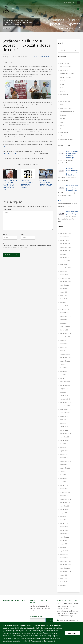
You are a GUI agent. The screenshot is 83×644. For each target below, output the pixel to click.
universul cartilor (66, 101)
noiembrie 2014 (65, 406)
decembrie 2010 (66, 534)
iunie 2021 (64, 254)
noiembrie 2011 (65, 502)
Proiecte (63, 129)
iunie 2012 (64, 478)
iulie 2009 (63, 578)
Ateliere (50, 57)
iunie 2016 (64, 371)
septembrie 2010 (66, 540)
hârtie (62, 105)
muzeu (63, 98)
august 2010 (64, 544)
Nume (5, 234)
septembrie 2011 (66, 509)
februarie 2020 (65, 278)
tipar (62, 122)
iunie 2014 (64, 423)
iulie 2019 (63, 295)
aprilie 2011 (64, 523)
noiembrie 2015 (65, 385)
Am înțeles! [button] (72, 633)
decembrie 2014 (66, 402)
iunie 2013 (64, 447)
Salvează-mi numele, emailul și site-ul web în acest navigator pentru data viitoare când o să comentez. (27, 247)
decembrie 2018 (66, 316)
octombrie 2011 (65, 506)
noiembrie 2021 (65, 251)
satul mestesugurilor (39, 57)
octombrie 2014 (65, 409)
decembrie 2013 (66, 433)
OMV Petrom (65, 63)
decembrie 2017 (66, 333)
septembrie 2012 (66, 468)
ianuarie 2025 (65, 237)
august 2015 (64, 389)
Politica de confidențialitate (26, 638)
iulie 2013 (63, 444)
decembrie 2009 (66, 561)
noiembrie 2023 (65, 244)
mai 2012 (63, 482)
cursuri (63, 81)
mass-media (64, 94)
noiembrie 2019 (65, 282)
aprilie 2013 (64, 451)
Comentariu (7, 209)
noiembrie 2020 (65, 261)
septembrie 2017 (66, 337)
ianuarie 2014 (65, 430)
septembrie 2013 (66, 440)
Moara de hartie (66, 67)
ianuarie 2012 (65, 496)
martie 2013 (64, 454)
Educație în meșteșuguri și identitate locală (27, 184)
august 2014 (64, 416)
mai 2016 (63, 375)
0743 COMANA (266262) (64, 606)
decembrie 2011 (66, 499)
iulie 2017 (63, 344)
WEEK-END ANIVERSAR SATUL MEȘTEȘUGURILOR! (45, 183)
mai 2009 (63, 585)
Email (23, 234)
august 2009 (64, 575)
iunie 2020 (64, 271)
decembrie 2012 (66, 461)
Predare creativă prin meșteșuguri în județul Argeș (72, 188)
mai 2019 (63, 302)
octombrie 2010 (65, 537)
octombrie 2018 (65, 320)
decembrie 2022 (66, 247)
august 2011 (64, 513)
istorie (62, 84)
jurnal (62, 125)
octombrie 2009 (65, 568)
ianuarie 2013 (65, 458)
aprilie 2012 (64, 485)
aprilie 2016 (64, 378)
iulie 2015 (63, 392)
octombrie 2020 (65, 264)
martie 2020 (64, 275)
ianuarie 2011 (65, 530)
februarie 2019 (65, 309)
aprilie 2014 (64, 427)
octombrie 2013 (65, 437)
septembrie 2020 (66, 268)
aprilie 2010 (64, 551)
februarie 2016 (65, 382)
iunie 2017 (64, 347)
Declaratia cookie (9, 638)
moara (63, 119)
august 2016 (64, 364)
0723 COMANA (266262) (71, 604)
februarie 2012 (65, 492)
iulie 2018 (63, 323)
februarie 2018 (65, 326)
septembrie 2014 (66, 413)
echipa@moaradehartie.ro (12, 154)
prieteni (63, 91)
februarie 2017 (65, 354)
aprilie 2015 (64, 396)
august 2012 (64, 471)
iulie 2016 (63, 368)
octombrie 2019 (65, 285)
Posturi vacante (66, 77)
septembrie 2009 (66, 572)
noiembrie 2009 (65, 565)
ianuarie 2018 (65, 330)
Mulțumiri (62, 201)
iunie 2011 (64, 516)
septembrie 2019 (66, 289)
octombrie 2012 (65, 465)
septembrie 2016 (66, 361)
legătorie (63, 115)
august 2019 (64, 292)
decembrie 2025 (66, 233)
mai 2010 (63, 547)
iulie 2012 (63, 475)
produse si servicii (66, 108)
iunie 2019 (64, 299)
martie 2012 (64, 489)
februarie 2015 (65, 399)
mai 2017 (63, 351)
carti (62, 87)
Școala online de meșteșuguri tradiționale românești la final (10, 185)
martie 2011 (64, 527)
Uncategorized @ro (67, 139)
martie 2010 (64, 554)
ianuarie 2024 (65, 240)
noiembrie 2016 (65, 358)
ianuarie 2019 (65, 313)
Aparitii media (65, 132)
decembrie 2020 (66, 257)
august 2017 (64, 340)
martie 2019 (64, 306)
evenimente (64, 70)
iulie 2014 (63, 420)
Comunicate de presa (67, 74)
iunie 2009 (64, 582)
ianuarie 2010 (65, 558)
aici (4, 147)
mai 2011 (63, 520)
